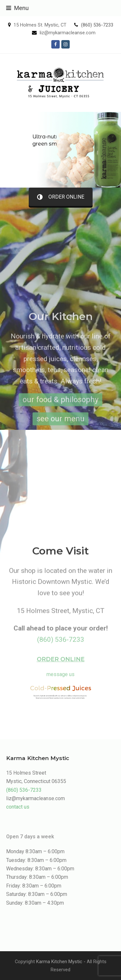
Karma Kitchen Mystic (59, 962)
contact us (18, 807)
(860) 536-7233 (97, 25)
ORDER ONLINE (60, 197)
